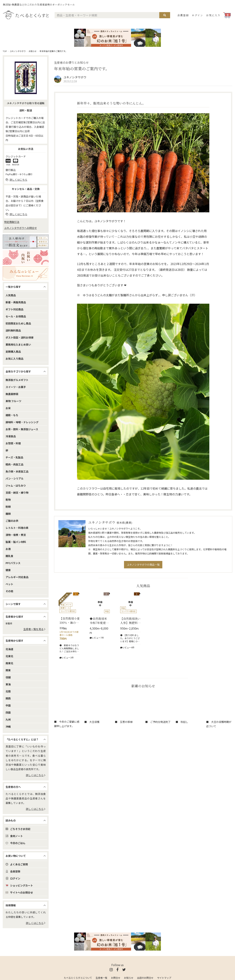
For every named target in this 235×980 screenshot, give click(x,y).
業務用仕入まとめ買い (18, 344)
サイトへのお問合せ (19, 892)
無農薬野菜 (12, 394)
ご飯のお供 (12, 521)
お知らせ (33, 51)
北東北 (9, 656)
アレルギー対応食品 (17, 577)
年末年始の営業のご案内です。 (53, 51)
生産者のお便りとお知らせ (71, 62)
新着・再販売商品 (16, 302)
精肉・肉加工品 (14, 464)
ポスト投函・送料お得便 (20, 337)
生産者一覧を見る (35, 629)
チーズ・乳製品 (14, 457)
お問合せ (116, 978)
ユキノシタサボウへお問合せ (21, 228)
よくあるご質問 (17, 864)
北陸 (8, 691)
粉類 (8, 507)
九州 (8, 719)
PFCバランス (13, 563)
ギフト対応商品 (14, 309)
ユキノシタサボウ (18, 51)
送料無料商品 (13, 330)
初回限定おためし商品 (18, 323)
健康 (8, 570)
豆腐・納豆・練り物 (17, 493)
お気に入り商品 (14, 359)
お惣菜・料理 (13, 443)
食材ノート (14, 836)
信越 (8, 677)
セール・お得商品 (16, 316)
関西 (8, 698)
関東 (8, 670)
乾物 (8, 500)
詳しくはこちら (36, 775)
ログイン (197, 15)
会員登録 (183, 15)
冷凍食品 (11, 436)
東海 (8, 684)
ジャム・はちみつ (16, 485)
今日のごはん (15, 843)
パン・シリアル (15, 478)
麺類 (8, 514)
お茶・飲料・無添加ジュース (22, 429)
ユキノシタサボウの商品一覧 (143, 565)
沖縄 (8, 727)
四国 (8, 712)
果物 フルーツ (13, 401)
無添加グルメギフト (17, 380)
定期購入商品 (13, 352)
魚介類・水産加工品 (17, 471)
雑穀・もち (12, 415)
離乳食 (9, 556)
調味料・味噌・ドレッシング (22, 422)
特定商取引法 (12, 222)
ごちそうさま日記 (18, 829)
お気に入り (213, 15)
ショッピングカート (19, 885)
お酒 (8, 549)
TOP (5, 51)
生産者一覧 (102, 978)
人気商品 (11, 295)
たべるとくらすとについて (78, 978)
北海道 (9, 649)
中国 (8, 705)
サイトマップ (164, 978)
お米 (8, 408)
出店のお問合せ (145, 978)
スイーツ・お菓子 (16, 387)
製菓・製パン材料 (16, 542)
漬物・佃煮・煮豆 (16, 535)
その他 (9, 591)
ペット (9, 584)
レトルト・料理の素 (17, 528)
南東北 (9, 663)
